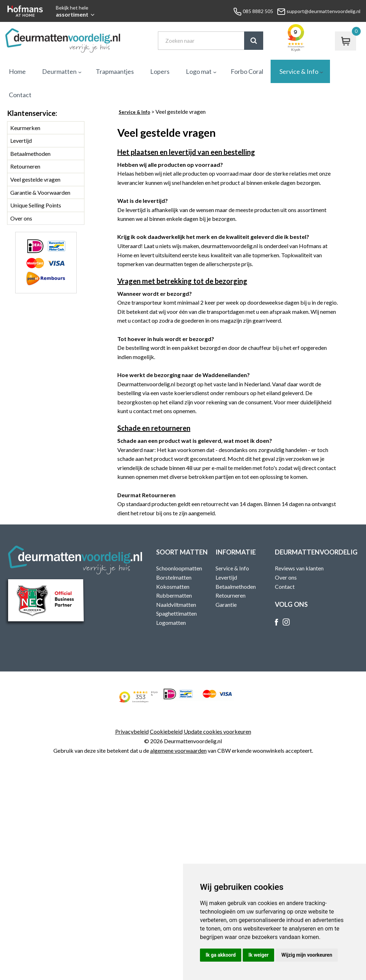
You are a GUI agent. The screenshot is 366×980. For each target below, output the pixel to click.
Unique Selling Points (36, 205)
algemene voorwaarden (178, 750)
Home (17, 71)
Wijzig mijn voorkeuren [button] (307, 955)
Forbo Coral (247, 71)
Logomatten (171, 623)
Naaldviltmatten (176, 605)
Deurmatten (59, 71)
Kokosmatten (173, 586)
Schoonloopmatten (179, 568)
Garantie (226, 605)
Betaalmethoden (30, 154)
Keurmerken (25, 128)
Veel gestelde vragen (35, 179)
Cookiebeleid (166, 731)
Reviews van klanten (299, 568)
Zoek (254, 41)
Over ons (21, 218)
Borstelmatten (174, 577)
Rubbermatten (174, 595)
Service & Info (299, 71)
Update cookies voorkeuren (217, 731)
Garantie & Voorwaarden (40, 192)
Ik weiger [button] (258, 955)
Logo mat (199, 71)
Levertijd (21, 140)
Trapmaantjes (115, 71)
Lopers (160, 71)
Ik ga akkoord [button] (221, 955)
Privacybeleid (132, 731)
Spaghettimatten (176, 613)
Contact (20, 95)
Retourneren (25, 166)
